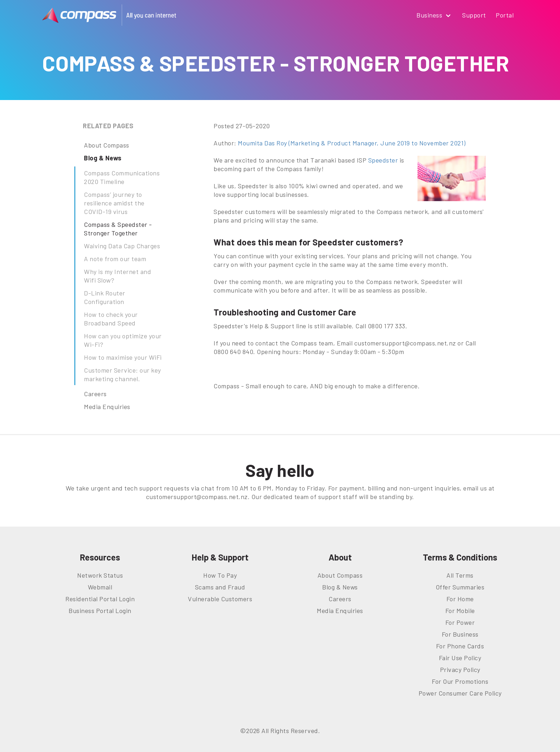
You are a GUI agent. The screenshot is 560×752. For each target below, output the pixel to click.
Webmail (100, 587)
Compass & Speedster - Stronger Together (118, 229)
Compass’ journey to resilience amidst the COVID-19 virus (114, 203)
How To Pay (220, 575)
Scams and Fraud (220, 587)
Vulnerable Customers (220, 599)
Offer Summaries (460, 587)
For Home (460, 599)
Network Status (100, 575)
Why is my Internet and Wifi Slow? (117, 276)
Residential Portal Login (100, 599)
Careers (95, 394)
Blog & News (103, 158)
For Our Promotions (460, 681)
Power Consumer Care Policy (460, 693)
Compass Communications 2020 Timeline (122, 177)
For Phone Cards (460, 646)
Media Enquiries (107, 407)
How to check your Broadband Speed (111, 319)
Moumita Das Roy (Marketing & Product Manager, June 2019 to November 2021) (352, 143)
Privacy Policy (460, 669)
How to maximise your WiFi (123, 357)
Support (474, 15)
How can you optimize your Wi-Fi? (123, 340)
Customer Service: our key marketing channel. (122, 374)
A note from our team (115, 259)
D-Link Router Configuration (105, 297)
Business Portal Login (100, 611)
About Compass (107, 145)
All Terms (460, 575)
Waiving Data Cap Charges (122, 246)
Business (434, 16)
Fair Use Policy (460, 658)
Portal (505, 15)
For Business (460, 634)
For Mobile (460, 611)
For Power (460, 622)
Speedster (383, 160)
